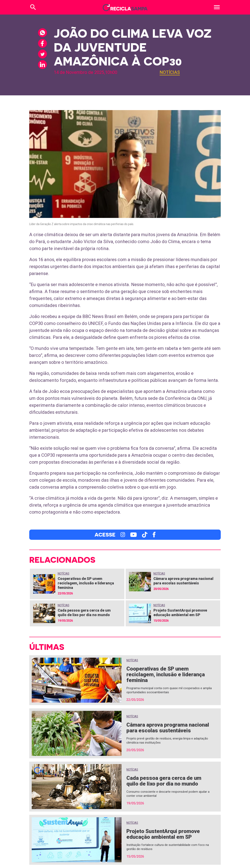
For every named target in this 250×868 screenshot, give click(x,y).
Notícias (170, 72)
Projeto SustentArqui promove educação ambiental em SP (180, 613)
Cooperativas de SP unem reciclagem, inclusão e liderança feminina (86, 583)
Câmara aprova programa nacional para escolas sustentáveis (183, 581)
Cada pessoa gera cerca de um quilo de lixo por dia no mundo (84, 613)
